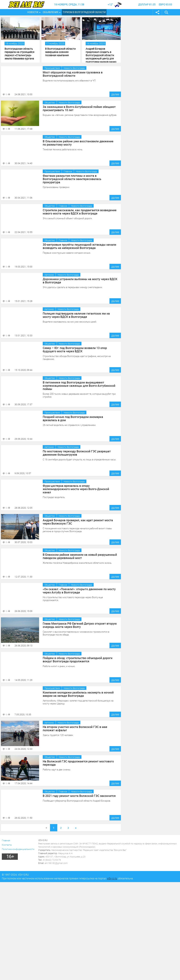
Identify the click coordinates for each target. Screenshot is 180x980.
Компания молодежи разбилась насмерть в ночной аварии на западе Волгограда (78, 694)
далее (115, 94)
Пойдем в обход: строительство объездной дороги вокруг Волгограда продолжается (78, 660)
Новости (33, 12)
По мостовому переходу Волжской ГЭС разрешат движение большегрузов (77, 453)
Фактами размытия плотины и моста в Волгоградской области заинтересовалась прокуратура (72, 179)
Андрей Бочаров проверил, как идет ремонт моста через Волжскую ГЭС (78, 522)
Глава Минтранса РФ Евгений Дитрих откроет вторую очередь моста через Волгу (80, 625)
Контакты (7, 845)
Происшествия (52, 68)
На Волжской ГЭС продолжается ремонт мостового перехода (78, 763)
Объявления (50, 12)
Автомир (49, 275)
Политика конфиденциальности (18, 849)
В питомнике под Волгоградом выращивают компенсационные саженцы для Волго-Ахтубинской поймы (79, 386)
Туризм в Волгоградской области (84, 12)
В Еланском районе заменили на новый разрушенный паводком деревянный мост (80, 556)
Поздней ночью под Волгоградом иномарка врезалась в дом (73, 418)
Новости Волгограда (74, 68)
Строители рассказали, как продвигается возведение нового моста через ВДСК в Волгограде (80, 212)
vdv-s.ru (112, 878)
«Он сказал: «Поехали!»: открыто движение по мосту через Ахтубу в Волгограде (79, 591)
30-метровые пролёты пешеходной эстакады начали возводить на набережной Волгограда (79, 246)
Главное (68, 171)
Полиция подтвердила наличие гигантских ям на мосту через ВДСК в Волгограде (76, 315)
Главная (6, 840)
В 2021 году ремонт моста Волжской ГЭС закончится (79, 796)
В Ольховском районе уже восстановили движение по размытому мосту (78, 143)
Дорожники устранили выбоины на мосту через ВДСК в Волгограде (80, 281)
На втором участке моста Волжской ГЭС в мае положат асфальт (75, 729)
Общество (50, 102)
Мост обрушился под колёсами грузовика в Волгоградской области (73, 74)
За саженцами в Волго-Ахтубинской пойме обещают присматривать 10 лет (79, 108)
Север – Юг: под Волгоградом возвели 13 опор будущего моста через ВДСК (75, 350)
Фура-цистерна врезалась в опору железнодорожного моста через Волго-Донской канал (76, 489)
